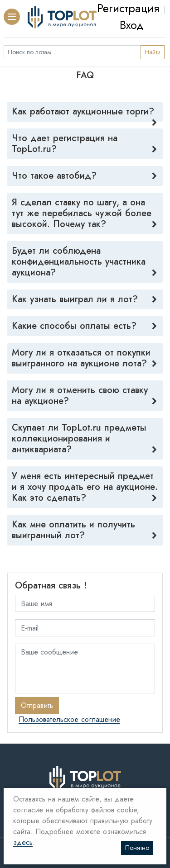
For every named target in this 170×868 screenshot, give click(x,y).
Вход (132, 25)
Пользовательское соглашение (69, 720)
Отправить (37, 705)
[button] (12, 17)
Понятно (137, 848)
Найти (153, 52)
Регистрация (128, 8)
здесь (23, 843)
